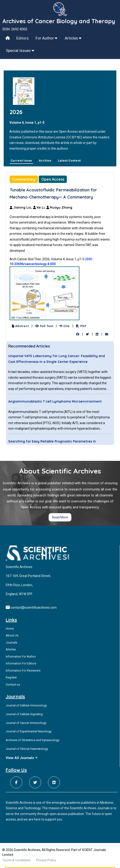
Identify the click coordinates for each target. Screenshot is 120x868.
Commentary (24, 179)
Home (10, 629)
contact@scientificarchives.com (34, 608)
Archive (45, 161)
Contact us (13, 685)
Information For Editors (21, 663)
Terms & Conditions (16, 860)
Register (11, 677)
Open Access (53, 179)
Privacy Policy (46, 860)
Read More (60, 517)
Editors (22, 38)
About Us (12, 635)
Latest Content (69, 161)
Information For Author (21, 657)
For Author (46, 38)
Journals (11, 643)
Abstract (20, 326)
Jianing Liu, (21, 207)
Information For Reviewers (23, 671)
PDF (81, 326)
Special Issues (20, 50)
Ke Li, (40, 207)
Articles (73, 38)
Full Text (44, 326)
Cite (65, 326)
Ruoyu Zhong (59, 207)
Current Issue (21, 161)
